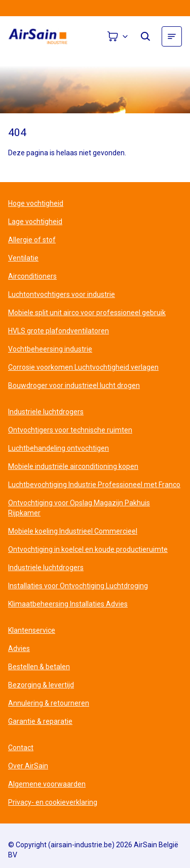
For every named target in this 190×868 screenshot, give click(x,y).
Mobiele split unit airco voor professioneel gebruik (87, 313)
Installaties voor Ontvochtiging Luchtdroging (78, 586)
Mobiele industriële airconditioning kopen (73, 466)
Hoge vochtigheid (36, 203)
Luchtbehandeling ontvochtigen (59, 448)
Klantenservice (32, 630)
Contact (21, 748)
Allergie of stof (32, 240)
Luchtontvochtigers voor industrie (62, 294)
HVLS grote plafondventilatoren (59, 331)
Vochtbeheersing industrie (50, 349)
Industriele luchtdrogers (46, 412)
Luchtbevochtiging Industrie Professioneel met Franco (94, 485)
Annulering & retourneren (49, 703)
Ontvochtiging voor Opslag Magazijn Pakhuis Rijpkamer (79, 508)
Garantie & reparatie (40, 721)
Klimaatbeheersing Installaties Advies (68, 604)
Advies (19, 648)
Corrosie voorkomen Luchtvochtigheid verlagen (83, 367)
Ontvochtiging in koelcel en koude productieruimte (88, 549)
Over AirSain (28, 766)
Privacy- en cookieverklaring (53, 802)
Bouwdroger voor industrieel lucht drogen (74, 385)
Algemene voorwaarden (47, 784)
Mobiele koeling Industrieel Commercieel (73, 531)
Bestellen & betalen (39, 667)
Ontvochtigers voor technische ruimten (70, 430)
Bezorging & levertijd (41, 685)
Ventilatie (23, 258)
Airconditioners (32, 276)
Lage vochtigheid (35, 222)
